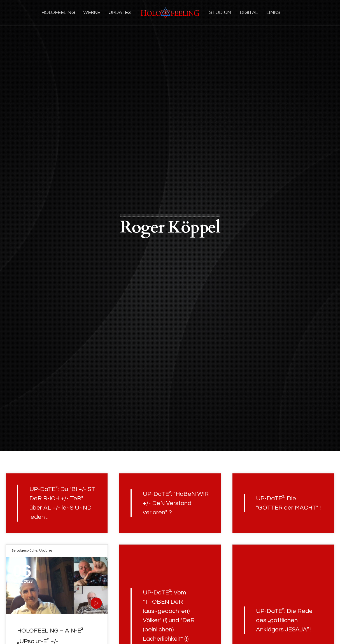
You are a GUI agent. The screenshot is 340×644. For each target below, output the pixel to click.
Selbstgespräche (25, 551)
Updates (46, 551)
